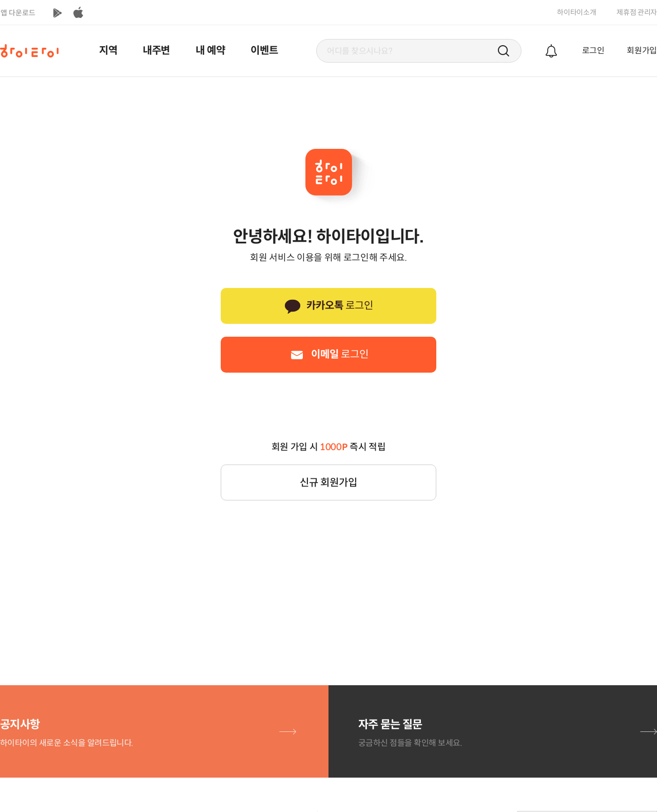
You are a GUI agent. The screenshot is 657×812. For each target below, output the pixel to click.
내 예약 (210, 51)
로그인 (593, 51)
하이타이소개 (576, 12)
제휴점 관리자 (637, 12)
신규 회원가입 (328, 483)
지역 (108, 51)
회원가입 (642, 51)
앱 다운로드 (18, 13)
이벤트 (264, 51)
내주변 (156, 51)
